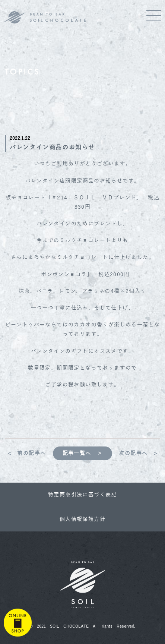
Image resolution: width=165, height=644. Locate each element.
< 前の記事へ (27, 453)
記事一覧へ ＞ (83, 453)
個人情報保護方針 (82, 519)
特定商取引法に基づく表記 (82, 495)
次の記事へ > (138, 453)
